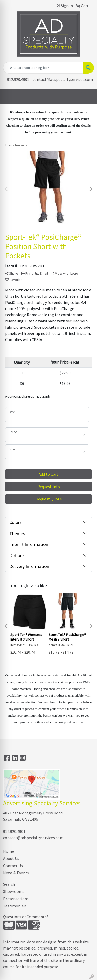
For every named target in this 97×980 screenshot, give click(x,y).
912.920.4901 (18, 79)
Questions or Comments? (26, 917)
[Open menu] (87, 97)
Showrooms (14, 891)
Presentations (16, 899)
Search (9, 884)
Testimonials (15, 906)
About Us (11, 858)
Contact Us (13, 866)
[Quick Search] (43, 68)
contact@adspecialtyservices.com (63, 79)
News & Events (16, 873)
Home (9, 851)
